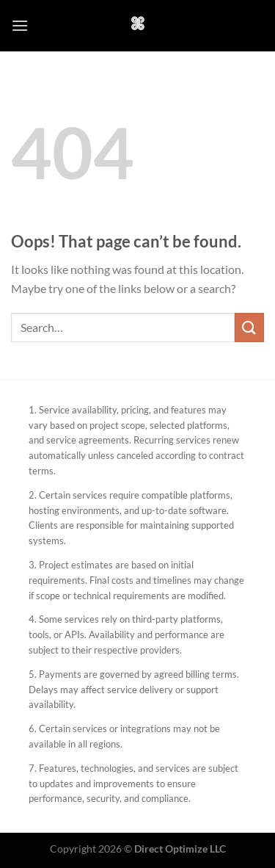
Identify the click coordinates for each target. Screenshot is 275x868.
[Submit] (249, 327)
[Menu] (20, 25)
